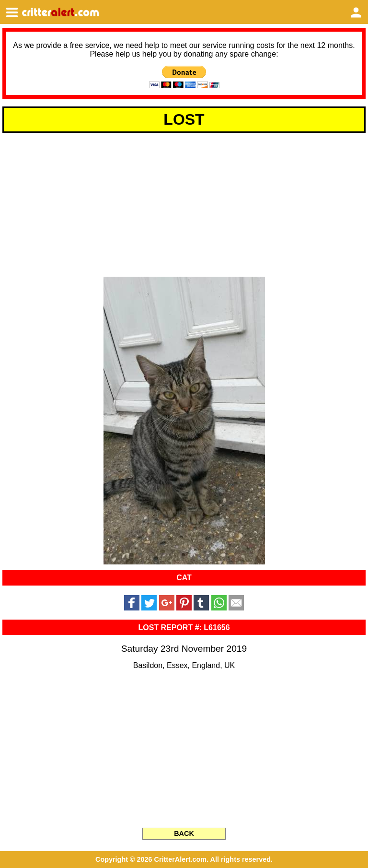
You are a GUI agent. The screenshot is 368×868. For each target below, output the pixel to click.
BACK (184, 833)
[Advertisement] (184, 203)
